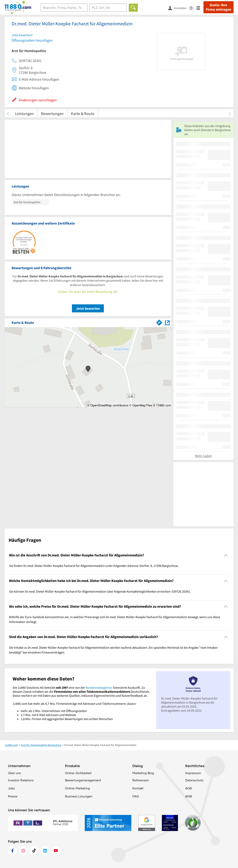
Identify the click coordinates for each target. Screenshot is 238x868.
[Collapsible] (226, 555)
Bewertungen (52, 113)
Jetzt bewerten (88, 308)
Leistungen (24, 113)
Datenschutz (194, 780)
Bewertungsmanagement (83, 780)
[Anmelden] (179, 8)
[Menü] (200, 8)
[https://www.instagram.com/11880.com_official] (23, 851)
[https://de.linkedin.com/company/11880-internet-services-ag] (45, 851)
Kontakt (138, 788)
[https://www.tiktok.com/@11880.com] (34, 851)
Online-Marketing (77, 788)
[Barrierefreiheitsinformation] (193, 8)
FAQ (136, 796)
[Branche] (64, 8)
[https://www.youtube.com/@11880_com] (56, 851)
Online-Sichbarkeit (78, 773)
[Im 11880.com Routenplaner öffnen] (159, 322)
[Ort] (108, 8)
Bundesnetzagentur (99, 687)
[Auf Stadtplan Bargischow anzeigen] (167, 322)
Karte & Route (83, 113)
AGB (188, 788)
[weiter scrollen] (230, 113)
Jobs (11, 788)
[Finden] (133, 8)
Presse (13, 796)
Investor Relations (21, 780)
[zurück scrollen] (8, 113)
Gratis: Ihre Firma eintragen (219, 7)
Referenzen (141, 780)
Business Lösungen (79, 796)
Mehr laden (203, 456)
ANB (188, 796)
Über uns (14, 773)
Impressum (193, 773)
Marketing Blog (143, 773)
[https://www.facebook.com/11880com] (12, 851)
